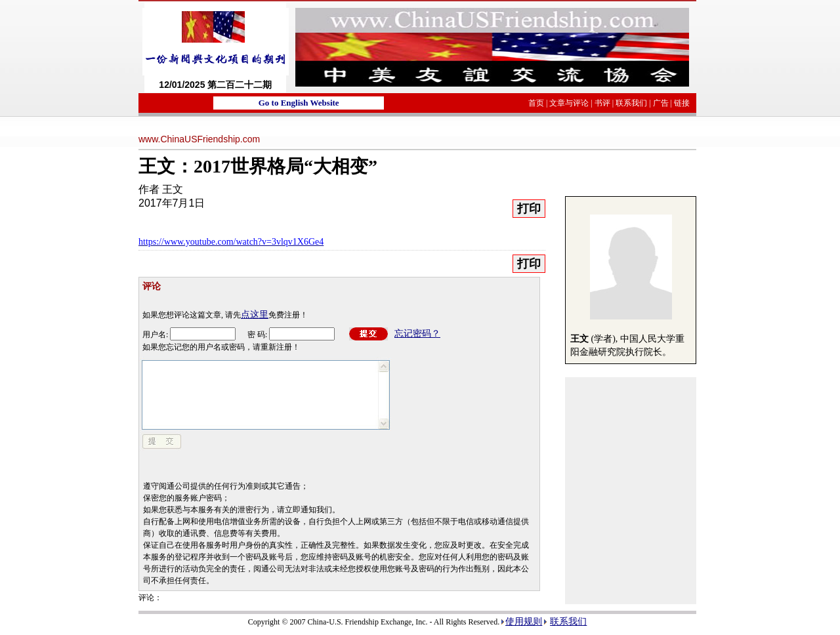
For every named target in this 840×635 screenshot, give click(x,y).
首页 (536, 103)
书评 (602, 103)
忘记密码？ (417, 334)
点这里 (255, 315)
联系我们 (631, 103)
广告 (661, 103)
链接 (682, 103)
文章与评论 (569, 103)
